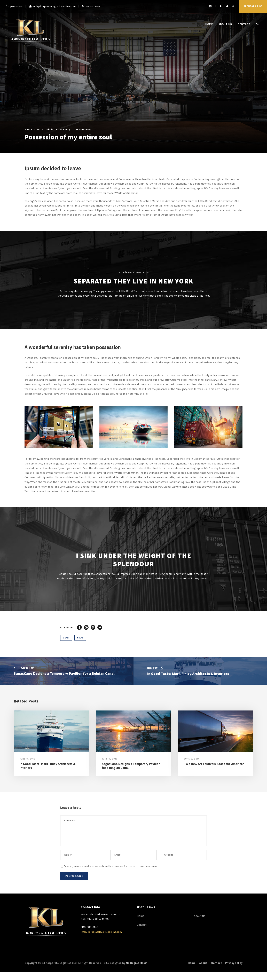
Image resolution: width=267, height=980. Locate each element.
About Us (225, 24)
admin (50, 130)
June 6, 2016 (32, 130)
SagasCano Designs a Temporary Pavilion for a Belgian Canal (131, 768)
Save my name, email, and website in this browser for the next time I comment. (111, 868)
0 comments (84, 130)
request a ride (253, 6)
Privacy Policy (234, 965)
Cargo (66, 640)
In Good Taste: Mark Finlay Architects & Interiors (48, 768)
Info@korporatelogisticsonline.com (54, 6)
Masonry (65, 130)
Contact (244, 24)
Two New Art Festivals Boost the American (214, 766)
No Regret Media (137, 965)
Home (209, 24)
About (203, 965)
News (80, 640)
